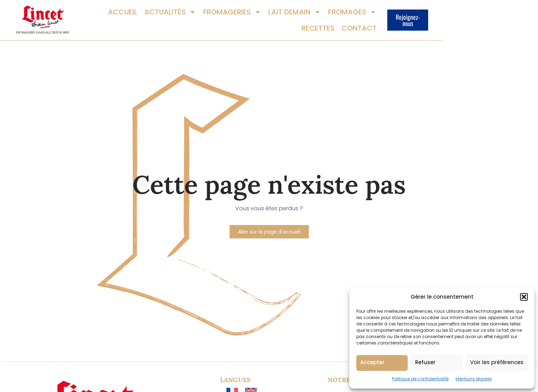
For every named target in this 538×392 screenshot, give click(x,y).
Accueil (123, 24)
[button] (524, 297)
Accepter (372, 362)
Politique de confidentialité (420, 379)
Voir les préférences (497, 362)
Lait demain (295, 24)
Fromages (353, 24)
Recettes (401, 24)
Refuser (425, 362)
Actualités (171, 24)
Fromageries (233, 24)
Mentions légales (474, 379)
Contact (442, 24)
